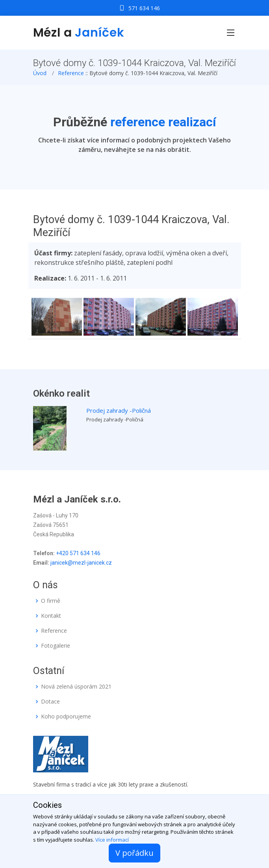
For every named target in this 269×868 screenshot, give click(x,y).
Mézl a (79, 33)
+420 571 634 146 (78, 553)
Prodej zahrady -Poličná (119, 410)
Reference (71, 73)
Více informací (112, 840)
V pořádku (134, 853)
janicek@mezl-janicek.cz (81, 563)
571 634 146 (144, 8)
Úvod (40, 73)
